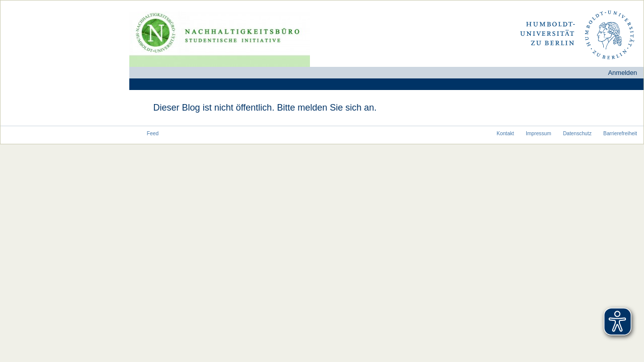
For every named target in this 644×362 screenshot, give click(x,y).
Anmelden (623, 73)
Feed (153, 133)
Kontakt (505, 133)
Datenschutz (577, 133)
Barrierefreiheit (620, 133)
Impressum (539, 133)
